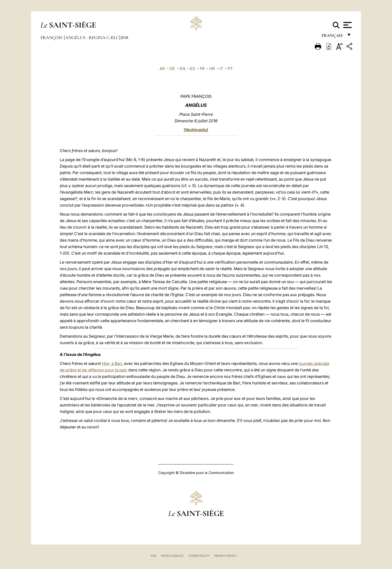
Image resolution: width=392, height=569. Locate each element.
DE (172, 69)
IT (221, 69)
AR (162, 69)
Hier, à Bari (112, 363)
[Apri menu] (347, 25)
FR (202, 69)
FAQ (153, 556)
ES (192, 69)
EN (182, 69)
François (52, 38)
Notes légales (172, 556)
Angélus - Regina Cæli (92, 38)
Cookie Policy (199, 556)
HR (212, 69)
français (333, 37)
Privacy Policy (225, 556)
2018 (124, 38)
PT (230, 69)
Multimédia (196, 130)
